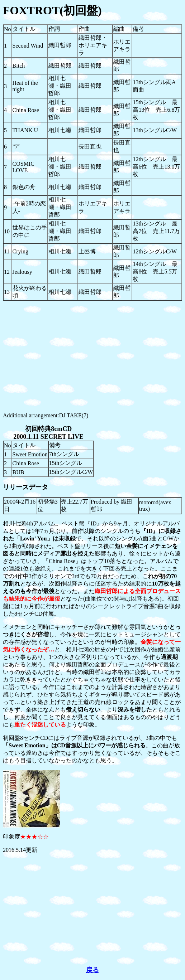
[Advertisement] (92, 356)
